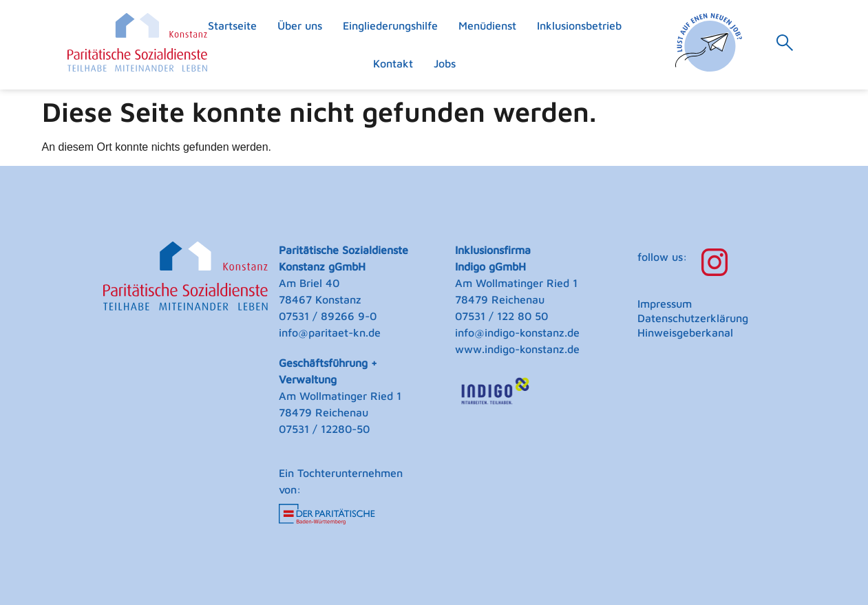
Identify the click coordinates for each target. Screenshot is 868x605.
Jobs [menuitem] (445, 63)
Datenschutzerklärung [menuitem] (693, 318)
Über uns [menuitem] (300, 25)
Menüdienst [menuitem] (487, 25)
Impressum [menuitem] (665, 304)
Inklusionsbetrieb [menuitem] (579, 25)
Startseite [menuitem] (232, 25)
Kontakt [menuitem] (393, 63)
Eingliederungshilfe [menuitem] (390, 25)
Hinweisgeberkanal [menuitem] (685, 332)
